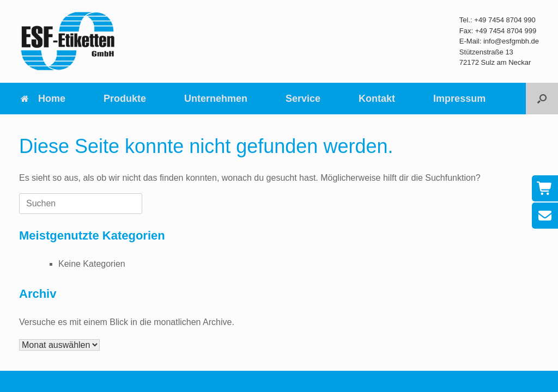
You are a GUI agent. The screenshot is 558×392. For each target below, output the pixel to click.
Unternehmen (216, 99)
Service (303, 99)
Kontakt (377, 99)
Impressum (459, 99)
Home (42, 99)
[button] (542, 99)
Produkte (125, 99)
